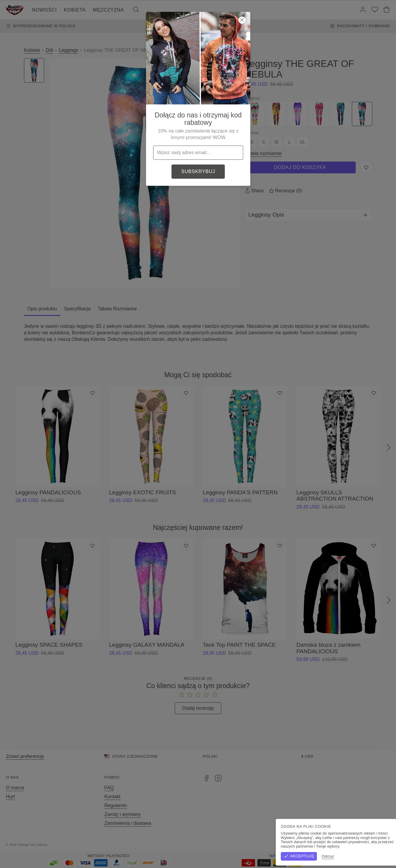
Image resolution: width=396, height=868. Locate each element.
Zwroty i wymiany (122, 814)
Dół (49, 50)
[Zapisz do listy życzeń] (366, 167)
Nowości (44, 10)
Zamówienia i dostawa (128, 823)
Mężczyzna (109, 10)
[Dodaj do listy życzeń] (92, 393)
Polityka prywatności (368, 845)
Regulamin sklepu (325, 845)
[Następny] (389, 448)
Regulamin (116, 805)
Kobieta (75, 10)
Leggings (69, 50)
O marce (15, 788)
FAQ (109, 788)
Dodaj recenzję (198, 708)
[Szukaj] (136, 10)
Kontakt (112, 797)
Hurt (10, 797)
